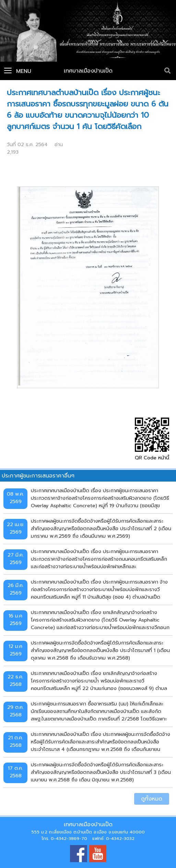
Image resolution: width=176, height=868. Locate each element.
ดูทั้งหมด (152, 799)
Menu (18, 71)
